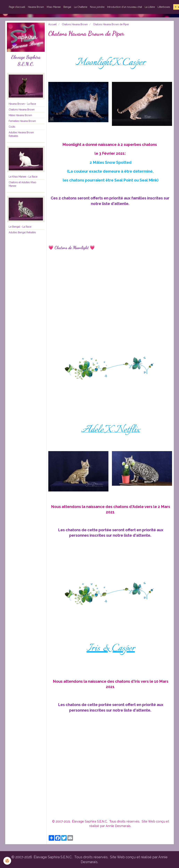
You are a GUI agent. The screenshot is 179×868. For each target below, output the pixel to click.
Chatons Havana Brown (75, 24)
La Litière (150, 7)
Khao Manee (54, 7)
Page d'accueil (17, 7)
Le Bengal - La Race (20, 227)
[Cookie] (7, 861)
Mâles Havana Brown (20, 115)
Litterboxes (164, 7)
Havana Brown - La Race (22, 104)
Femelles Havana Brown (22, 121)
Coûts (12, 127)
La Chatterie (81, 7)
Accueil (52, 24)
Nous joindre (97, 7)
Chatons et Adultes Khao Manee (23, 184)
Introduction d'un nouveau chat (125, 7)
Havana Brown (36, 7)
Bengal (67, 7)
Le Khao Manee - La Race (23, 177)
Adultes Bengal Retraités (22, 232)
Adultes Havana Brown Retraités (21, 134)
